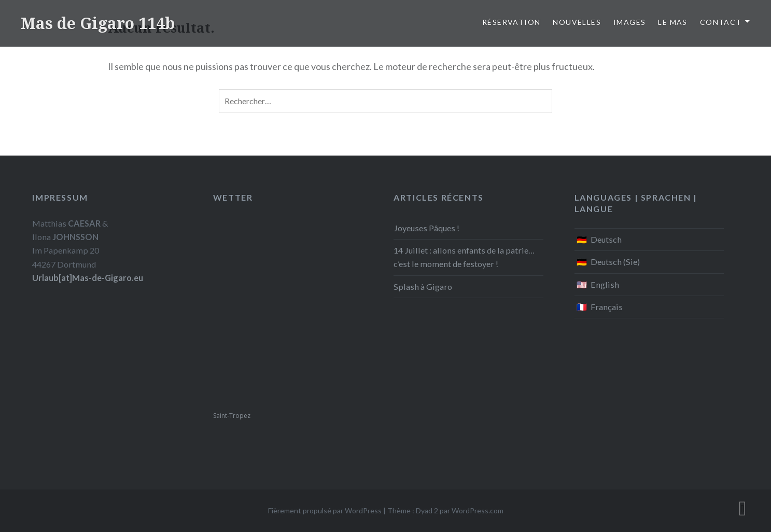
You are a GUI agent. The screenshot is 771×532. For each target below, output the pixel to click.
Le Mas (672, 22)
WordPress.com (478, 510)
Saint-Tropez (232, 416)
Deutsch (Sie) (615, 262)
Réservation (511, 22)
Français (607, 307)
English (605, 284)
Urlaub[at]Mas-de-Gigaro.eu (88, 278)
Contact (721, 22)
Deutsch (606, 239)
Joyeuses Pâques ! (426, 228)
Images (629, 22)
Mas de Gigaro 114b (98, 23)
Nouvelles (577, 22)
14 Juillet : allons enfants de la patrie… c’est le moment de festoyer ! (464, 257)
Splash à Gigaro (423, 286)
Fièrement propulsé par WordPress (325, 510)
